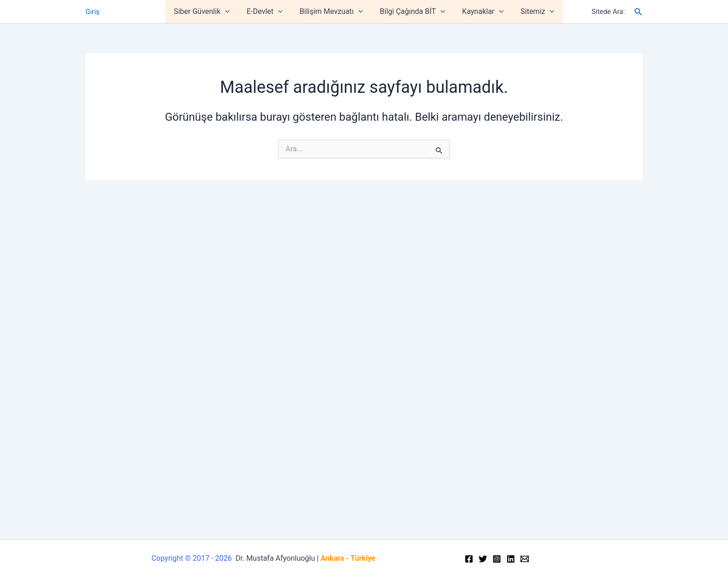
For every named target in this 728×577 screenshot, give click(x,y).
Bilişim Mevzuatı (332, 12)
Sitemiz (532, 12)
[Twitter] (483, 559)
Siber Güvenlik (207, 12)
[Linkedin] (511, 559)
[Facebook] (469, 559)
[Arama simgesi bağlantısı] (638, 12)
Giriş (92, 12)
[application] (231, 12)
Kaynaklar (479, 12)
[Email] (525, 559)
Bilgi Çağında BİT (411, 12)
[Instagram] (497, 559)
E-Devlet (268, 12)
